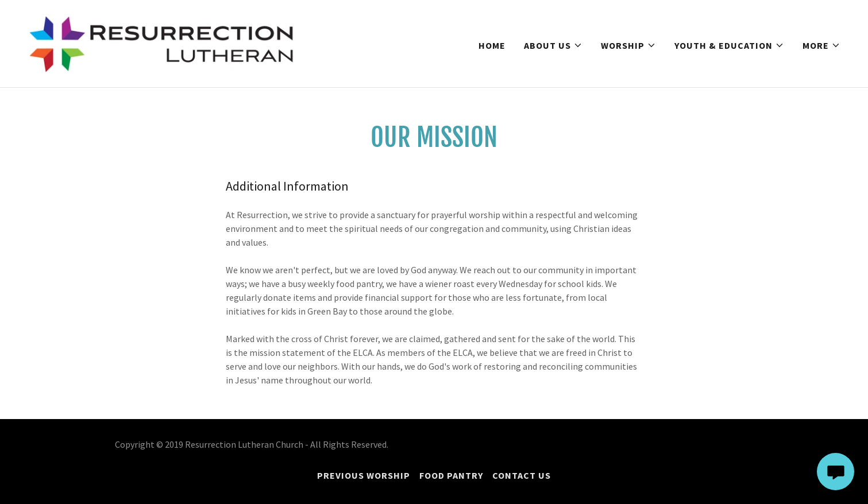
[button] (553, 45)
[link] (162, 42)
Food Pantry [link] (451, 475)
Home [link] (492, 45)
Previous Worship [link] (364, 475)
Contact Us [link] (522, 475)
